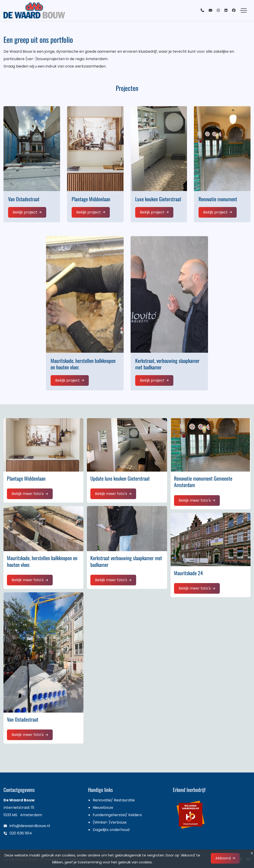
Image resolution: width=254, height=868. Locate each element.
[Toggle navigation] (244, 10)
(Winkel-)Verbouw (110, 822)
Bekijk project (25, 212)
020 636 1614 (21, 833)
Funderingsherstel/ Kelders (117, 815)
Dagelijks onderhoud (111, 830)
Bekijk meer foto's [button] (28, 494)
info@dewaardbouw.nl (30, 826)
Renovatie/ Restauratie (114, 800)
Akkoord (223, 858)
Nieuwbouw (103, 808)
